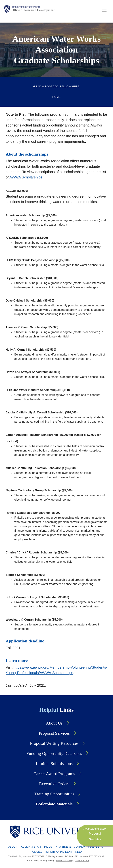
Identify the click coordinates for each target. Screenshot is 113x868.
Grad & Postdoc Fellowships (56, 86)
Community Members (88, 847)
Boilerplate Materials (54, 804)
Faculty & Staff (31, 847)
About (12, 847)
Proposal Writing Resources (54, 743)
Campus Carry (82, 861)
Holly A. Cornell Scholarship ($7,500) (31, 350)
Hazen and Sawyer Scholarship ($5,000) (33, 372)
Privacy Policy (47, 861)
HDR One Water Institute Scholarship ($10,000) (38, 390)
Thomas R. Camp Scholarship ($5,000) (32, 327)
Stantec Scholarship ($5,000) (25, 575)
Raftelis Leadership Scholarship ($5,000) (34, 513)
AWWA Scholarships (26, 177)
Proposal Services (54, 733)
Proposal (95, 834)
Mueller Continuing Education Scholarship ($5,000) (41, 468)
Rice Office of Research (26, 7)
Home (56, 97)
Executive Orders (54, 784)
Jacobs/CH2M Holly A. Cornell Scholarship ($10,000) (42, 412)
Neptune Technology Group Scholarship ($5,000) (39, 490)
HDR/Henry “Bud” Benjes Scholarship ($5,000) (38, 260)
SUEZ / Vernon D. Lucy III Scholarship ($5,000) (37, 597)
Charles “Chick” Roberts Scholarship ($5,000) (37, 552)
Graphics (95, 839)
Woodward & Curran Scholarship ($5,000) (34, 620)
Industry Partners (58, 847)
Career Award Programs (54, 774)
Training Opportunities (54, 794)
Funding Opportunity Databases (54, 753)
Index (79, 852)
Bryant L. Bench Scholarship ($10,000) (32, 278)
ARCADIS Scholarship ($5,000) (27, 238)
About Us (54, 723)
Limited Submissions (54, 764)
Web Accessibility (64, 861)
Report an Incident (58, 852)
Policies (36, 852)
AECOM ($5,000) (17, 191)
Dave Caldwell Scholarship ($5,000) (30, 301)
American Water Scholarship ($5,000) (31, 215)
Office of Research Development (33, 10)
